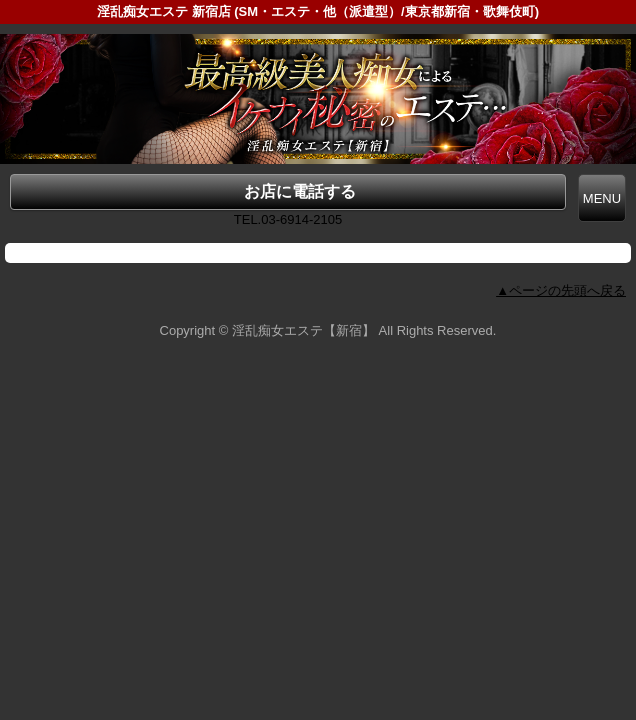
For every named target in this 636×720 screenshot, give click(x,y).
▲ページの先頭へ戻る (561, 290)
